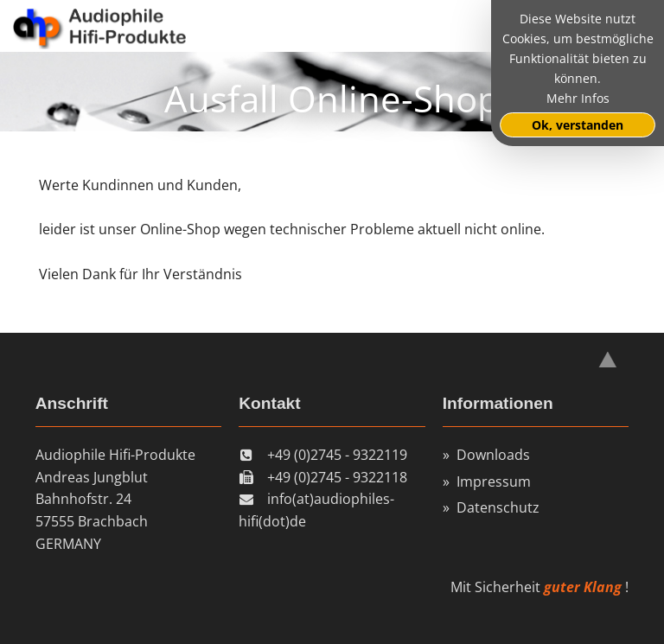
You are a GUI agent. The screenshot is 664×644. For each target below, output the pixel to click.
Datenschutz (498, 507)
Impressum (494, 481)
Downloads (493, 455)
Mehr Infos (578, 98)
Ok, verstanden (578, 125)
